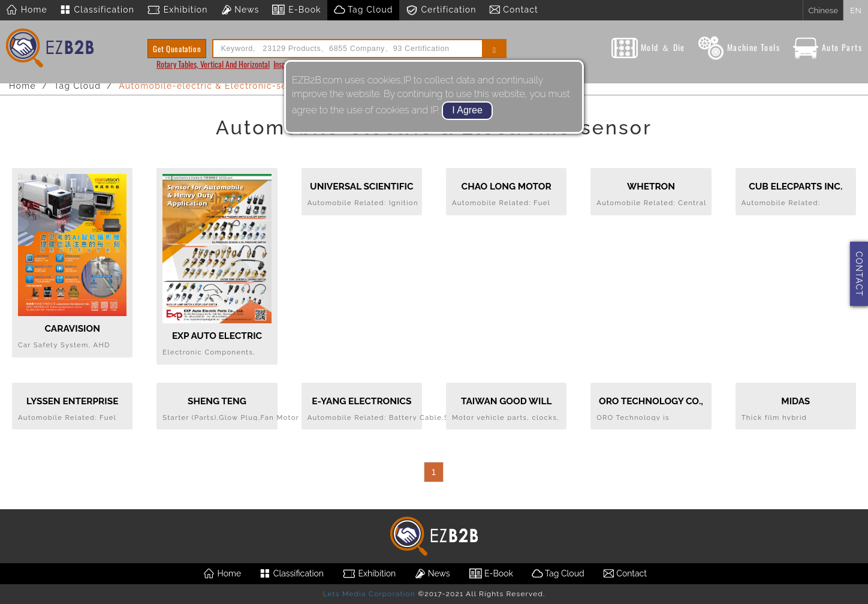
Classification (97, 10)
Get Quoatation (177, 49)
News (240, 10)
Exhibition (177, 10)
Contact (513, 10)
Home (27, 10)
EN (855, 10)
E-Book (296, 10)
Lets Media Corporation (369, 594)
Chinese (823, 10)
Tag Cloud (363, 10)
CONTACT (859, 274)
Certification (441, 10)
